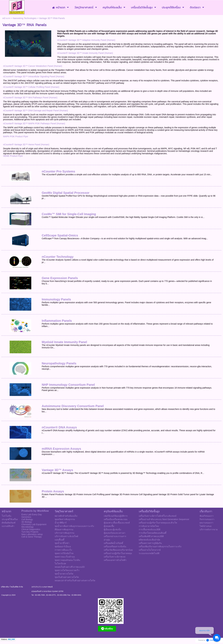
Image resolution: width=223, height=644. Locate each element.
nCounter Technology (58, 257)
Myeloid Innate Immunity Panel (64, 342)
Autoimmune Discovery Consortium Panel (73, 406)
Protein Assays (53, 491)
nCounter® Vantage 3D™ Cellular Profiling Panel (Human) (31, 87)
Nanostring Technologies (25, 18)
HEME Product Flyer (13, 156)
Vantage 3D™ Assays (57, 470)
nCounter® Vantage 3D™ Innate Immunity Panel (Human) (85, 53)
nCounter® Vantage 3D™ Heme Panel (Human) (26, 145)
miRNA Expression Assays (61, 449)
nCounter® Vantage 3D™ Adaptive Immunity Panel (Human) (86, 40)
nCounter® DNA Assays (59, 427)
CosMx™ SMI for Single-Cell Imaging (69, 214)
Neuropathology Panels (59, 363)
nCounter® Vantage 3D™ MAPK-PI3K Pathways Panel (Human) (34, 123)
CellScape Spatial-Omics (60, 235)
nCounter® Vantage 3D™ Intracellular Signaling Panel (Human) (34, 77)
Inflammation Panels (57, 321)
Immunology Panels (56, 299)
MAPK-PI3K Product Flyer (16, 136)
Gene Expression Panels (60, 278)
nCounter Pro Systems (58, 171)
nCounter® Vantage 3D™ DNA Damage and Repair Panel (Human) (36, 111)
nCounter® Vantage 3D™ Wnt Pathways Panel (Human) (30, 98)
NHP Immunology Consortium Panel (68, 385)
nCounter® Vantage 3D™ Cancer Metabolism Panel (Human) (33, 66)
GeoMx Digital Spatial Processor (66, 193)
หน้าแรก (6, 18)
